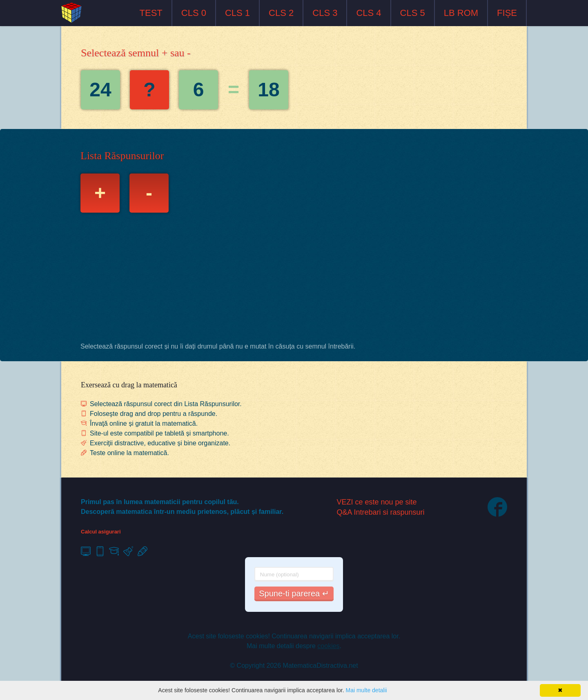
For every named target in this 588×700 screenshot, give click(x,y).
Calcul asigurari (101, 532)
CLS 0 (194, 13)
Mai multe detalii (366, 690)
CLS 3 (325, 13)
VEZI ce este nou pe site (377, 502)
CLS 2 (281, 13)
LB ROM (461, 13)
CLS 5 (413, 13)
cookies (328, 646)
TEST (151, 13)
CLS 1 (237, 13)
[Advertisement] (294, 280)
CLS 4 (369, 13)
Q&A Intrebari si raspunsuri (381, 512)
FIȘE (507, 13)
